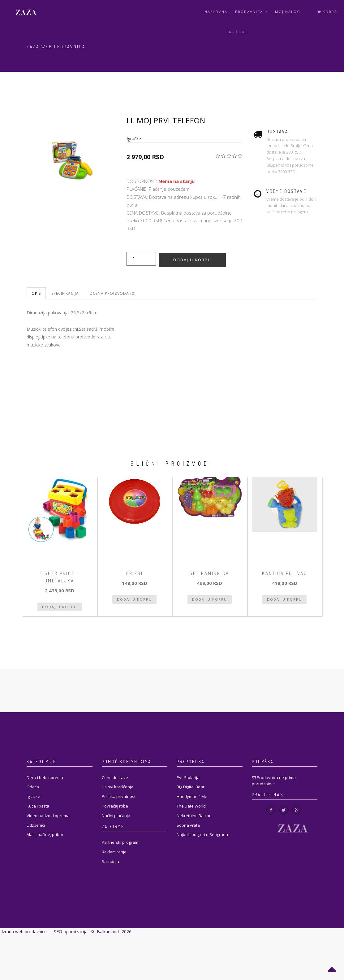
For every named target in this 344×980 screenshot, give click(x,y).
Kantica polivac (285, 573)
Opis (36, 293)
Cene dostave (115, 777)
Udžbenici (36, 825)
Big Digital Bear (191, 787)
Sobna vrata (188, 825)
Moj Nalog (288, 12)
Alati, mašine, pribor (45, 834)
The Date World (191, 806)
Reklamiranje (114, 852)
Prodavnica (251, 12)
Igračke (238, 32)
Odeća (33, 787)
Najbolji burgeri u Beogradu (202, 834)
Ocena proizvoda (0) (112, 293)
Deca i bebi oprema (45, 777)
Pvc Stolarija (188, 777)
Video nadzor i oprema (48, 816)
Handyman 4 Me (192, 796)
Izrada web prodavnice (24, 932)
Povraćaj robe (115, 806)
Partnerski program (120, 842)
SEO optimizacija (71, 932)
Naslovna (216, 12)
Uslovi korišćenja (118, 787)
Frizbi (135, 573)
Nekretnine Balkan (194, 816)
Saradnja (110, 861)
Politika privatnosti (119, 796)
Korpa (327, 12)
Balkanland (108, 932)
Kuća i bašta (38, 806)
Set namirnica (209, 573)
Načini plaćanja (116, 816)
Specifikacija (65, 293)
